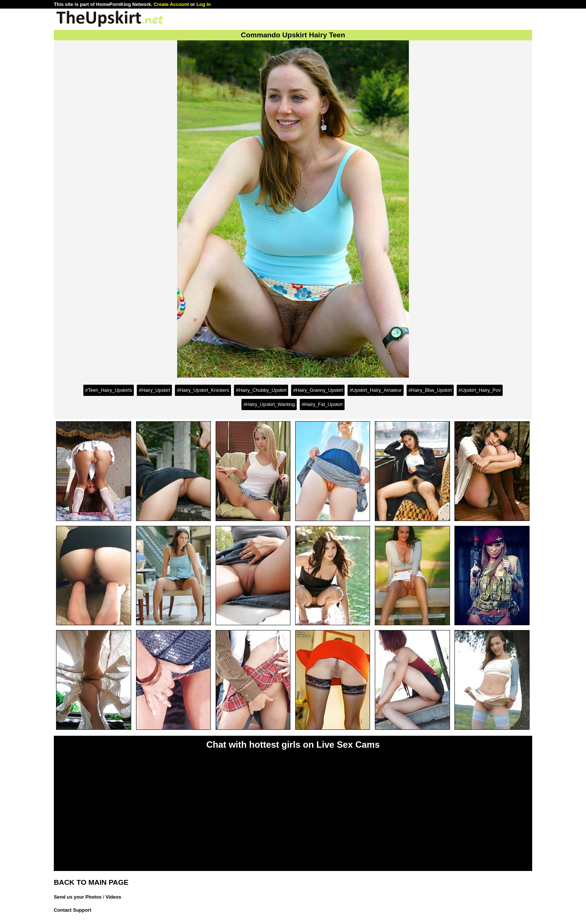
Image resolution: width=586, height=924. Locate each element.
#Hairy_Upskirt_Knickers (203, 390)
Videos (114, 897)
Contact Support (73, 910)
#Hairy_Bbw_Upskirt (430, 390)
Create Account (171, 4)
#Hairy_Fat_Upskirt (322, 404)
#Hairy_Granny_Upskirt (318, 390)
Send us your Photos (78, 897)
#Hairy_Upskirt (154, 390)
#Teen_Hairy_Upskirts (109, 390)
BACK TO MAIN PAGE (91, 882)
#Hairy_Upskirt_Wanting (269, 404)
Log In (203, 4)
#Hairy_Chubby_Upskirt (261, 390)
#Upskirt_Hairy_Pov (480, 390)
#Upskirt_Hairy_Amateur (375, 390)
